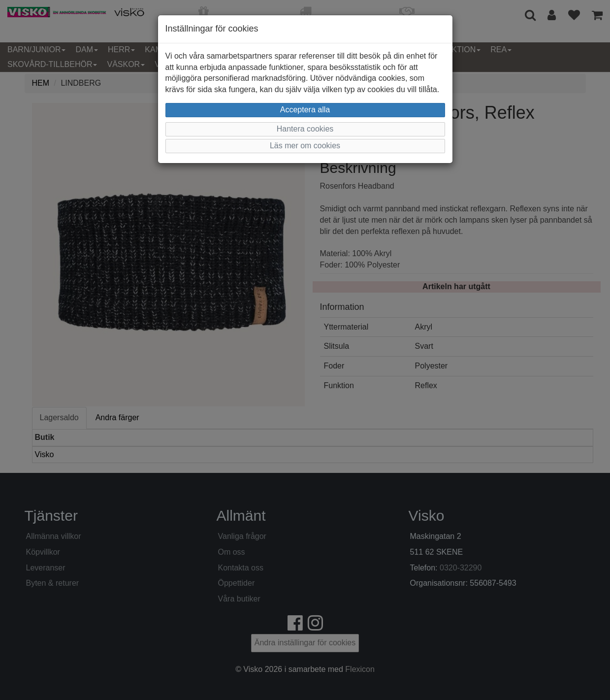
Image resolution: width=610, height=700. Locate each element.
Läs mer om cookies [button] (305, 146)
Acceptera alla (305, 110)
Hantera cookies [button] (305, 129)
